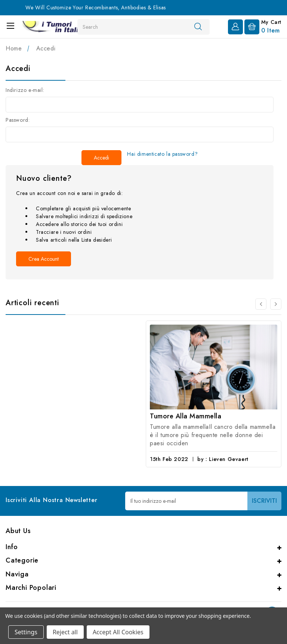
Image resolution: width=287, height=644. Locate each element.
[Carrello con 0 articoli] (263, 26)
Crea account (44, 259)
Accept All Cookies (118, 632)
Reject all (65, 632)
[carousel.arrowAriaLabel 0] (261, 304)
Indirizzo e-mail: (25, 90)
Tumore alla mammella (186, 416)
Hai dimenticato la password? (162, 154)
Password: (18, 120)
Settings (26, 632)
